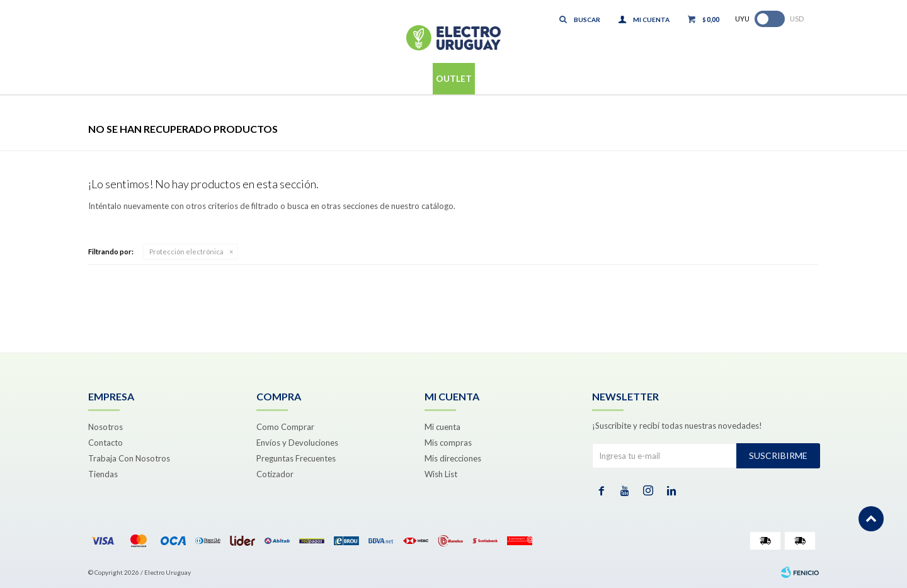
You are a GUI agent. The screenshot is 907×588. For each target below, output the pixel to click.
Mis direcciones (453, 458)
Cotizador (275, 474)
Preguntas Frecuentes (296, 458)
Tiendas (103, 474)
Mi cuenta (442, 427)
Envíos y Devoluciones (297, 443)
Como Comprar (285, 427)
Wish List (441, 474)
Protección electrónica (186, 252)
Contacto (106, 443)
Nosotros (106, 427)
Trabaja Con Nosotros (129, 458)
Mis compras (448, 443)
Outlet (454, 78)
